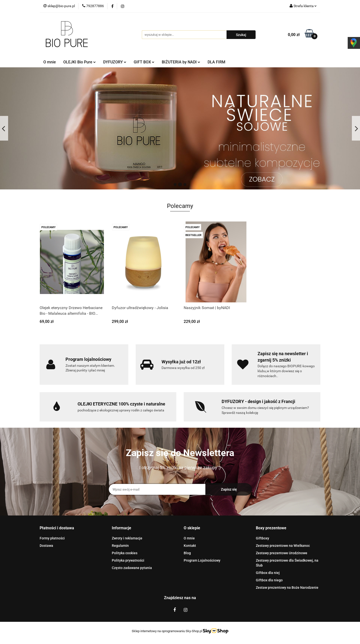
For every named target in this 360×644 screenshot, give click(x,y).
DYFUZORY (115, 62)
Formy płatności (52, 538)
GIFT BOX (144, 62)
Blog (187, 553)
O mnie (50, 62)
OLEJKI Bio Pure (80, 62)
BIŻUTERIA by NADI (181, 62)
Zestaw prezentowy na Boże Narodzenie (287, 588)
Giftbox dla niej (268, 573)
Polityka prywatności (128, 560)
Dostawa (46, 546)
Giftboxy (262, 538)
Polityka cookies (125, 553)
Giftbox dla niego (269, 580)
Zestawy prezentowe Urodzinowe (282, 553)
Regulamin (120, 546)
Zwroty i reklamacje (127, 538)
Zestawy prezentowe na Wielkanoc (283, 546)
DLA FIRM (216, 62)
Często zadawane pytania (132, 568)
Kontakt (190, 546)
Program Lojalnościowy (202, 560)
